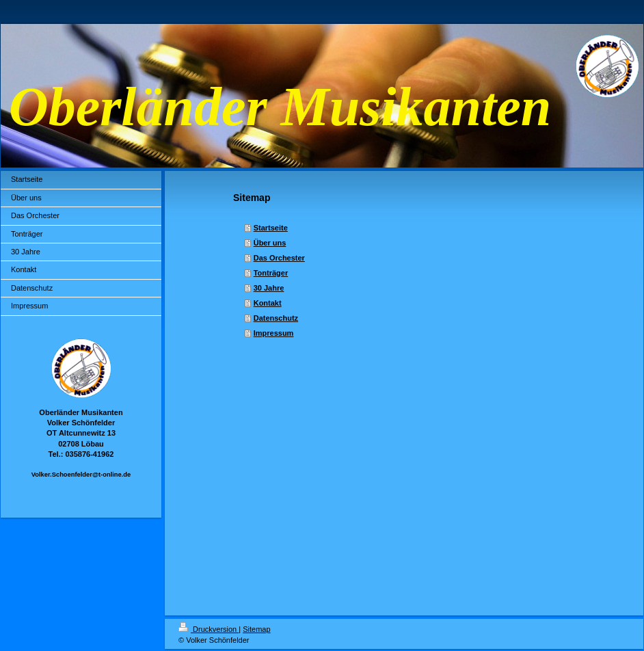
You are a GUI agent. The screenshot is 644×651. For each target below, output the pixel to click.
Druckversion (209, 629)
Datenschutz (276, 318)
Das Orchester (279, 258)
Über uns (270, 243)
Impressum (274, 333)
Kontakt (268, 303)
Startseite (271, 228)
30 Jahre (269, 288)
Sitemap (256, 629)
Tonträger (271, 273)
